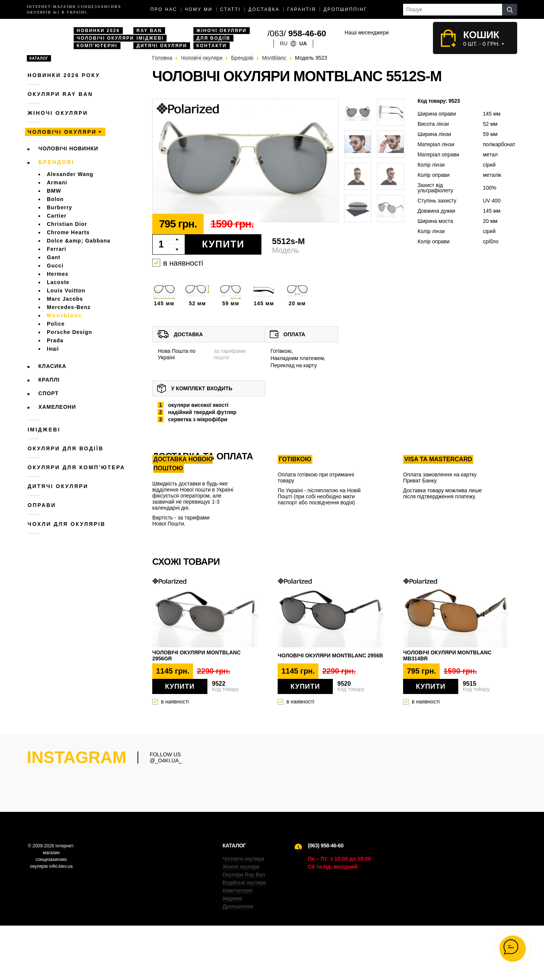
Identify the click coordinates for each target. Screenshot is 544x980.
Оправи (42, 505)
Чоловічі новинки (69, 148)
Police (56, 324)
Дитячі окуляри (162, 46)
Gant (54, 257)
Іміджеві (150, 38)
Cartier (57, 216)
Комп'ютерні (97, 46)
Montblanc (65, 315)
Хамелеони (57, 407)
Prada (55, 340)
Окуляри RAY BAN (60, 94)
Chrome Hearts (68, 232)
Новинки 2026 (98, 31)
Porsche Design (70, 332)
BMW (54, 191)
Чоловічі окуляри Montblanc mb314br (447, 655)
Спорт (49, 393)
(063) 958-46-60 (326, 900)
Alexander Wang (70, 174)
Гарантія (301, 9)
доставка (264, 9)
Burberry (59, 207)
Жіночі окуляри (222, 31)
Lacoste (58, 282)
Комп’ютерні (237, 945)
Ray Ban (149, 31)
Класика (53, 366)
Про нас (164, 9)
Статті (231, 9)
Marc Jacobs (65, 299)
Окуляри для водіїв (66, 448)
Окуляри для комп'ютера (76, 467)
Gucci (55, 266)
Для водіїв (213, 38)
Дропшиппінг (345, 9)
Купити (223, 244)
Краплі (49, 380)
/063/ (297, 33)
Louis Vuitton (66, 291)
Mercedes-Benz (69, 307)
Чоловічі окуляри (105, 38)
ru (284, 43)
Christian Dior (67, 224)
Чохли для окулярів (66, 524)
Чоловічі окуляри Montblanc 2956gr (196, 655)
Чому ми (199, 9)
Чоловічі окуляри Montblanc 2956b (330, 655)
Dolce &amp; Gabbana (79, 241)
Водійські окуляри (244, 937)
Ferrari (56, 249)
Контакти (212, 46)
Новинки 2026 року (64, 75)
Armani (57, 182)
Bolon (55, 199)
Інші (53, 349)
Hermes (58, 274)
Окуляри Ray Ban (244, 929)
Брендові (56, 162)
